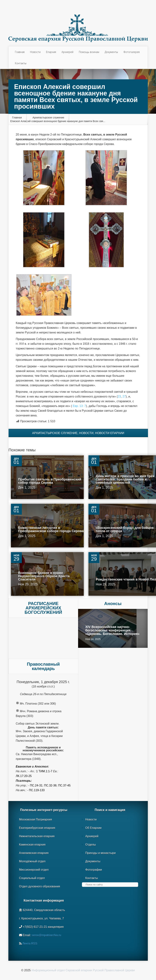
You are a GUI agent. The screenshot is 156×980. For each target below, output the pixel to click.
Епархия (51, 52)
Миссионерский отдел (34, 870)
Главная (20, 52)
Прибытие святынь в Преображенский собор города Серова (50, 481)
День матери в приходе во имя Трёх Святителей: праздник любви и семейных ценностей (125, 479)
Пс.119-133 (37, 790)
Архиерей (67, 52)
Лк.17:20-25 (24, 776)
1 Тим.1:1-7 (44, 771)
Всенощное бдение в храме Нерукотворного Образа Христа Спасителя (44, 576)
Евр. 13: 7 (79, 406)
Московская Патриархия (36, 819)
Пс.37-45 (64, 785)
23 (119, 396)
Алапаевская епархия (34, 853)
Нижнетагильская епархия (37, 836)
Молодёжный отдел (32, 861)
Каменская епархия (32, 845)
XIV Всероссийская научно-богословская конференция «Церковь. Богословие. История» (112, 630)
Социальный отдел (32, 878)
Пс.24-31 (36, 785)
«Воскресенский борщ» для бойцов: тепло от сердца (125, 529)
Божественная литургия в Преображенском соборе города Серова (51, 529)
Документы (111, 52)
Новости (35, 52)
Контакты (21, 63)
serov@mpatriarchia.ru (46, 935)
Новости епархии (110, 433)
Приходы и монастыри (101, 853)
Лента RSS (30, 944)
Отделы (91, 845)
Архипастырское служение (48, 118)
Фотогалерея (132, 52)
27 (124, 396)
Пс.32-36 (50, 785)
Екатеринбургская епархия (37, 828)
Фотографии (94, 870)
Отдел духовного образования (40, 886)
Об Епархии (93, 828)
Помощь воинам (89, 52)
